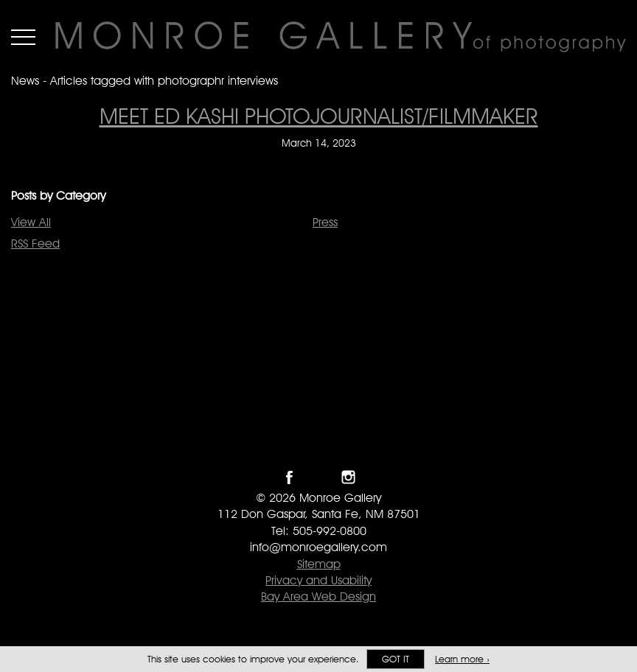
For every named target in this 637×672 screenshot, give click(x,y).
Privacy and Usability (318, 580)
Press (325, 222)
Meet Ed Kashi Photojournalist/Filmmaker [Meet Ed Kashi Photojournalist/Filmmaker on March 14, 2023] (319, 116)
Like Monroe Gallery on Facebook (289, 477)
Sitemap (319, 564)
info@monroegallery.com (318, 547)
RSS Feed (35, 244)
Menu (23, 37)
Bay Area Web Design (318, 596)
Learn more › (462, 659)
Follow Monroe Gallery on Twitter (319, 477)
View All (31, 222)
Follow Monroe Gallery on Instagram (348, 477)
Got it (396, 659)
